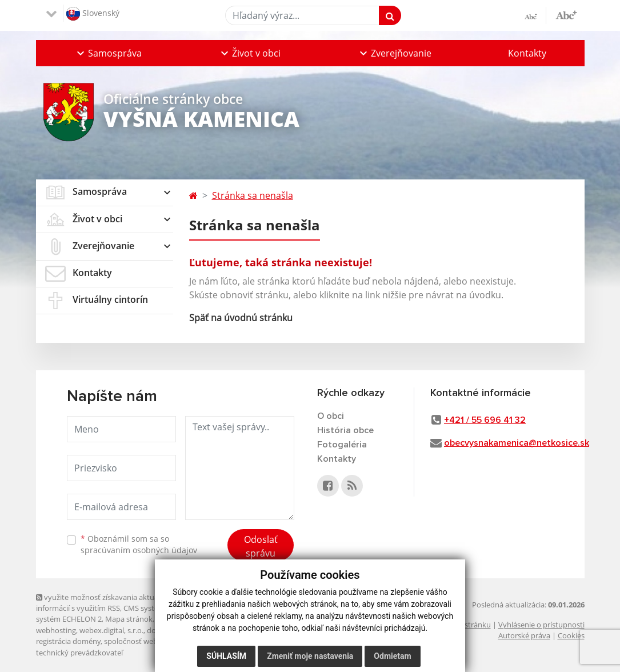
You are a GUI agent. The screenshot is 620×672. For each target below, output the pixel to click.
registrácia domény (68, 641)
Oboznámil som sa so (139, 545)
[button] (108, 53)
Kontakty (527, 53)
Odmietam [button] (392, 656)
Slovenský (93, 14)
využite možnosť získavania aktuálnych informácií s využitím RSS (106, 603)
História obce (345, 430)
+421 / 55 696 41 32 (485, 420)
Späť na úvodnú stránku (241, 318)
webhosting (56, 630)
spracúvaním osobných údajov (139, 550)
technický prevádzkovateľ (79, 653)
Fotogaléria (342, 445)
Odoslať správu (261, 546)
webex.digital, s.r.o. (111, 630)
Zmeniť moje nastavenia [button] (310, 656)
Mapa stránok (129, 619)
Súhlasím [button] (226, 656)
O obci (331, 416)
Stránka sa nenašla (253, 195)
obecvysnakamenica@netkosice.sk (517, 443)
